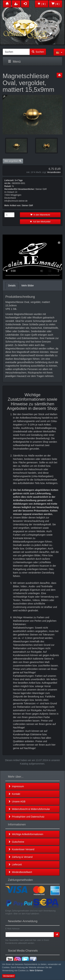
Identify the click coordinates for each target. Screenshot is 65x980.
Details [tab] (12, 286)
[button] (59, 52)
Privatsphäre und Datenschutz (26, 817)
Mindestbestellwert (20, 872)
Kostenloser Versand (21, 849)
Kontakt (14, 794)
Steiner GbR (27, 206)
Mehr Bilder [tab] (28, 286)
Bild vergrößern (13, 161)
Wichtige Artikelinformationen (26, 834)
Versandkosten (54, 172)
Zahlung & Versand (20, 857)
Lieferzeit (15, 865)
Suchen (38, 52)
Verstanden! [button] (9, 976)
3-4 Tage (19, 180)
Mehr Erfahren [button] (36, 971)
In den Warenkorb (40, 215)
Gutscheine (16, 842)
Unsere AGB (17, 802)
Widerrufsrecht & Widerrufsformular (29, 809)
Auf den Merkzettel (40, 222)
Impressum (16, 786)
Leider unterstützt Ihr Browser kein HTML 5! (32, 257)
